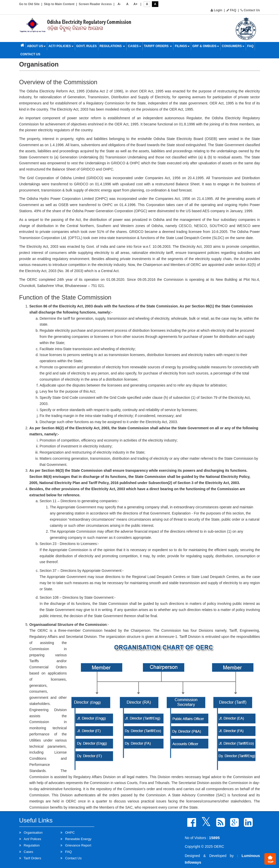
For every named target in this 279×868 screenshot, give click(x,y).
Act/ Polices (33, 839)
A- (119, 4)
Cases (134, 46)
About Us (37, 46)
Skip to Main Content (59, 4)
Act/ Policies (61, 46)
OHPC (70, 833)
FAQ (231, 10)
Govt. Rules (87, 46)
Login (216, 10)
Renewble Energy (78, 839)
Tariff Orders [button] (158, 46)
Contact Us (250, 10)
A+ (136, 4)
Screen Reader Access (95, 4)
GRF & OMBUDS (206, 46)
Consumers (233, 46)
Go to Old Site (29, 4)
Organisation (33, 833)
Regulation (32, 845)
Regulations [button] (112, 46)
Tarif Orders (33, 858)
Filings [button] (182, 46)
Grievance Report (78, 845)
